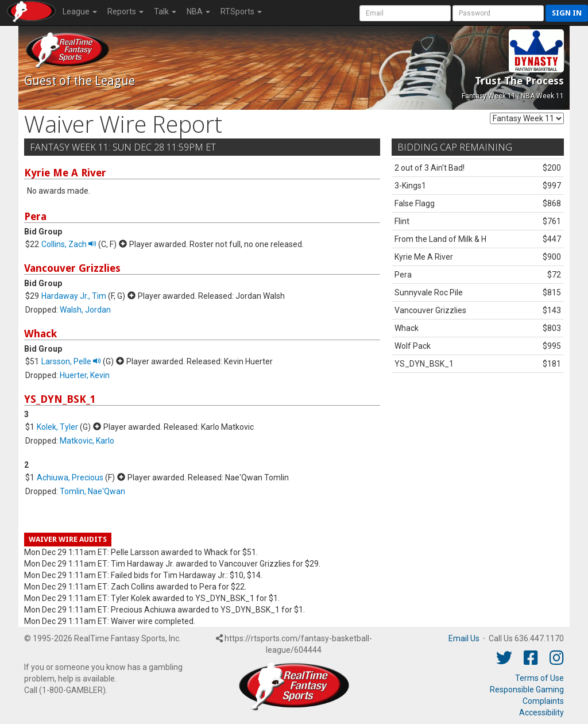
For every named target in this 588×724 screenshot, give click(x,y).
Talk (165, 11)
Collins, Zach (69, 244)
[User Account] (405, 13)
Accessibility (541, 713)
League (80, 11)
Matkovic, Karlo (87, 441)
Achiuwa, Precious (70, 477)
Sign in (567, 13)
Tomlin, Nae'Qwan (92, 491)
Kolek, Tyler (57, 427)
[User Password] (498, 13)
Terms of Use (539, 678)
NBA (198, 11)
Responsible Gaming (527, 690)
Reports (125, 11)
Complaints (543, 701)
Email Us (464, 638)
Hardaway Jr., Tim (74, 296)
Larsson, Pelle (71, 361)
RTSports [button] (241, 11)
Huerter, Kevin (85, 375)
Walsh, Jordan (85, 310)
